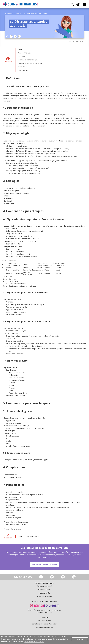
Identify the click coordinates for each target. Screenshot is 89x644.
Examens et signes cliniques (28, 60)
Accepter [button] (80, 639)
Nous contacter (45, 593)
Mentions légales (44, 620)
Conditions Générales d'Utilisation (45, 624)
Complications (23, 67)
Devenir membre (45, 590)
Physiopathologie (24, 53)
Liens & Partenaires (45, 596)
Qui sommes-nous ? (44, 586)
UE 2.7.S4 (22, 13)
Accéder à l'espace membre (45, 564)
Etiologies (21, 56)
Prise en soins (23, 70)
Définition (21, 49)
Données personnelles (45, 627)
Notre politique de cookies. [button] (34, 642)
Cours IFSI (14, 13)
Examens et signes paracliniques (30, 63)
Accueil (7, 13)
